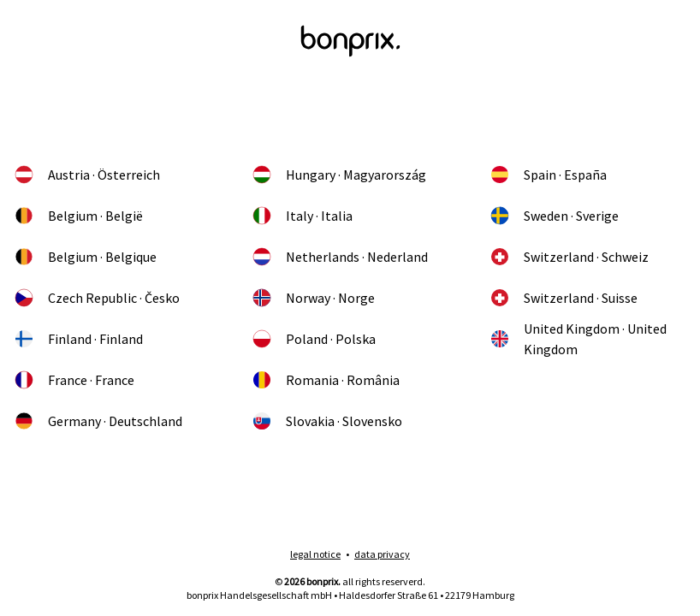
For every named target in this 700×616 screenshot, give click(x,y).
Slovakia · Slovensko (327, 421)
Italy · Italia (302, 216)
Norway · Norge (313, 298)
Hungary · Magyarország (339, 175)
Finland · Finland (78, 339)
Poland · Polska (314, 339)
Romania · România (326, 380)
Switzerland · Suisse (564, 298)
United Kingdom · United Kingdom (578, 339)
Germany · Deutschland (98, 421)
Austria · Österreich (87, 175)
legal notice (315, 554)
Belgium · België (78, 216)
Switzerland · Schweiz (569, 257)
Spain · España (548, 175)
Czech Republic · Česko (97, 298)
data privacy (382, 554)
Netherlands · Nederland (340, 257)
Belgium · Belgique (85, 257)
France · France (74, 380)
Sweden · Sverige (554, 216)
